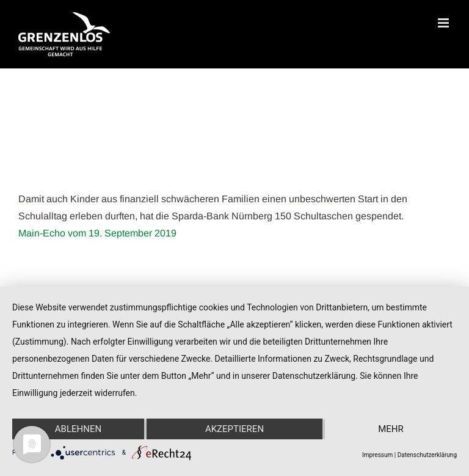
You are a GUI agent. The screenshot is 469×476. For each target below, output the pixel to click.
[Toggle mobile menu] (444, 23)
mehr (391, 429)
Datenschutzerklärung (427, 455)
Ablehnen (78, 429)
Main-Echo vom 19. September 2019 (97, 233)
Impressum (377, 455)
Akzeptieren (234, 429)
